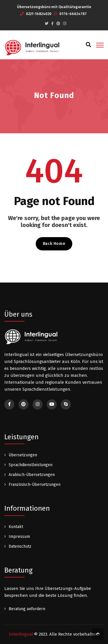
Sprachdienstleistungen (31, 465)
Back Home (54, 244)
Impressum (19, 537)
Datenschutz (20, 546)
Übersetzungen (23, 455)
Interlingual (21, 634)
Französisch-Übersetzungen (35, 485)
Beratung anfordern (27, 609)
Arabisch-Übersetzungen (32, 475)
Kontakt (16, 527)
